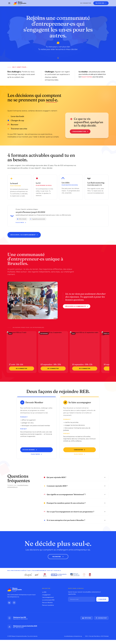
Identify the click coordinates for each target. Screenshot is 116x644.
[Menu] (9, 3)
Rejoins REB (58, 557)
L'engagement (46, 595)
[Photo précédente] (10, 302)
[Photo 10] (38, 320)
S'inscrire (102, 599)
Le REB (44, 592)
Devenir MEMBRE (32, 450)
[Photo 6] (33, 320)
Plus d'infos (38, 454)
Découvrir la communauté (77, 308)
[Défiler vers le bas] (58, 58)
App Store (87, 618)
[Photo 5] (32, 320)
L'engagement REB (77, 131)
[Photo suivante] (55, 302)
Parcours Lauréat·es (48, 605)
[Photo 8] (36, 320)
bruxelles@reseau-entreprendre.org (73, 636)
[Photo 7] (35, 320)
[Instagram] (14, 603)
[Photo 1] (27, 320)
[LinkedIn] (9, 603)
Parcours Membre (47, 603)
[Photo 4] (31, 320)
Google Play (101, 618)
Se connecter (86, 3)
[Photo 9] (37, 320)
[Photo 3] (29, 320)
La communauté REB (48, 600)
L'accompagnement (48, 597)
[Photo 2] (28, 320)
